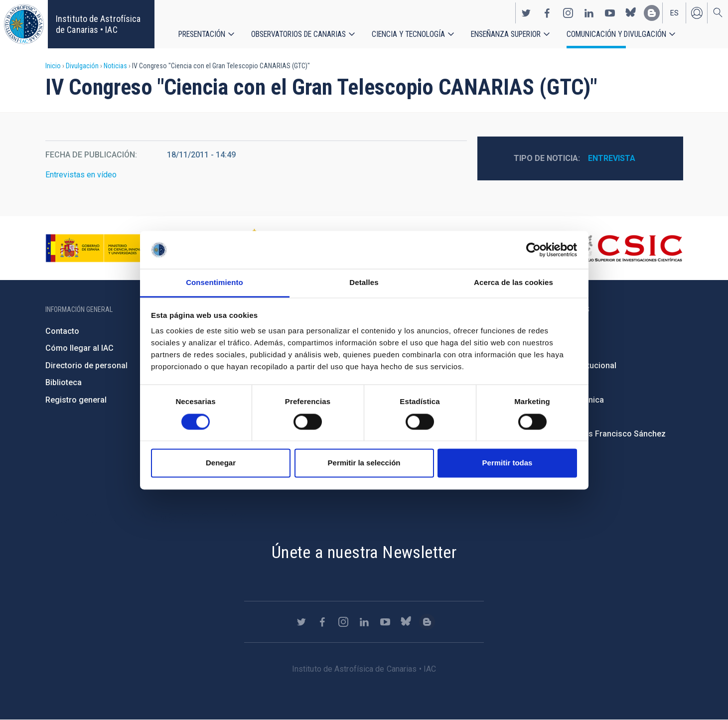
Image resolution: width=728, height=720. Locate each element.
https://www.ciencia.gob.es (101, 248)
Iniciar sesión (697, 13)
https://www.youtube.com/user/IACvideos (610, 13)
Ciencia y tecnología (409, 35)
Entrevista (612, 158)
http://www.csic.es (628, 248)
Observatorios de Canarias (299, 35)
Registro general (76, 400)
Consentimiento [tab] (215, 283)
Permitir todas (508, 463)
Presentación (202, 35)
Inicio (53, 66)
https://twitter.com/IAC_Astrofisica (526, 13)
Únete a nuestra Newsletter (364, 552)
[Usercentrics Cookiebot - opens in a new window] (533, 250)
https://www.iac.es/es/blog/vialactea (652, 13)
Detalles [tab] (364, 283)
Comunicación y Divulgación (618, 35)
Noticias (115, 66)
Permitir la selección (364, 463)
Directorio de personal (86, 365)
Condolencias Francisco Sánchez (604, 434)
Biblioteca (64, 382)
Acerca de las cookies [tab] (513, 283)
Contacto (62, 331)
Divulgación (82, 66)
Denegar (221, 463)
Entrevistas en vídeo (81, 175)
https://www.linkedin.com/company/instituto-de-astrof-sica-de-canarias (589, 13)
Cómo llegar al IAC (79, 348)
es (674, 13)
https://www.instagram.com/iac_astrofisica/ (568, 13)
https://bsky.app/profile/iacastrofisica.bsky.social (631, 13)
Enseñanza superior (507, 35)
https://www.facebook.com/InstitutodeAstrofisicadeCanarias (547, 13)
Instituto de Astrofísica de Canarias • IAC (98, 24)
